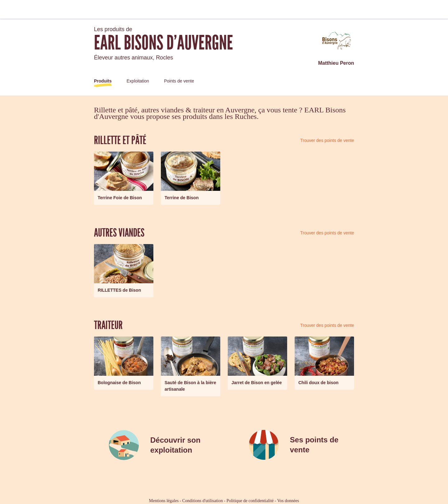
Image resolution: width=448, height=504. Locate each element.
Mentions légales (164, 501)
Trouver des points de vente (327, 140)
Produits (103, 81)
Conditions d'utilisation (203, 501)
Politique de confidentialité (250, 501)
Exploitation (138, 81)
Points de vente (179, 81)
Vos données (288, 501)
